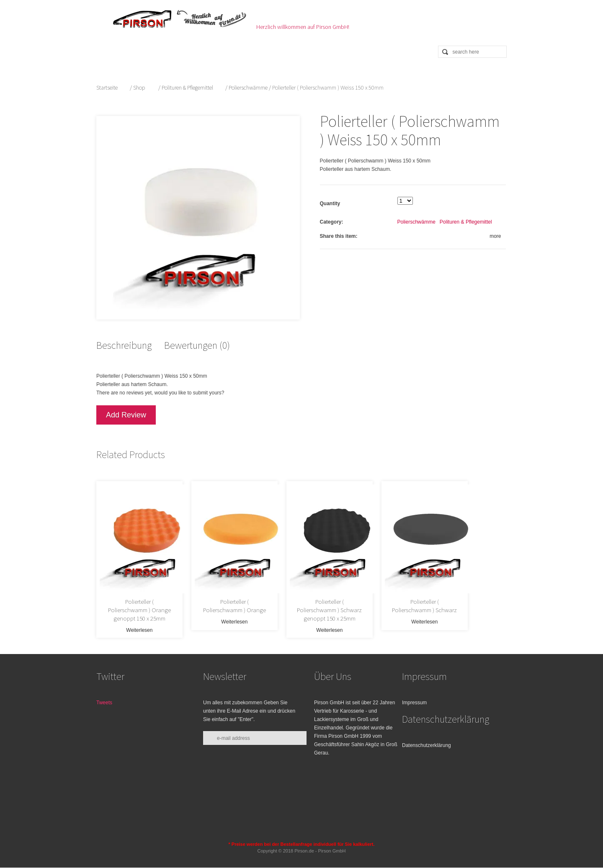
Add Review (126, 411)
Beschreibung (124, 341)
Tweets (104, 693)
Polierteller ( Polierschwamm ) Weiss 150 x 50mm (411, 130)
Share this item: (340, 236)
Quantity (331, 203)
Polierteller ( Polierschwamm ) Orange (249, 601)
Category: (332, 222)
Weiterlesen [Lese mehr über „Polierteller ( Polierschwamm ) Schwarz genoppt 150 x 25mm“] (354, 618)
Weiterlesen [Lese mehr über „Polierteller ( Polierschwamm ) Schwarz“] (459, 618)
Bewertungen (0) (197, 341)
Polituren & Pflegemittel (187, 88)
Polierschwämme (248, 88)
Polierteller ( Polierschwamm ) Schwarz (459, 601)
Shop (139, 88)
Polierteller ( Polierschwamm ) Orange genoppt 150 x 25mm (144, 601)
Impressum (414, 693)
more (496, 236)
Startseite (107, 88)
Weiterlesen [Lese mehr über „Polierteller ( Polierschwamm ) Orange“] (249, 618)
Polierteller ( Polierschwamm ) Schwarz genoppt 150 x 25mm (354, 601)
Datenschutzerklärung (426, 735)
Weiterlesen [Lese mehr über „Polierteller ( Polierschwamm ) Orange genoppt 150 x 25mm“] (143, 618)
